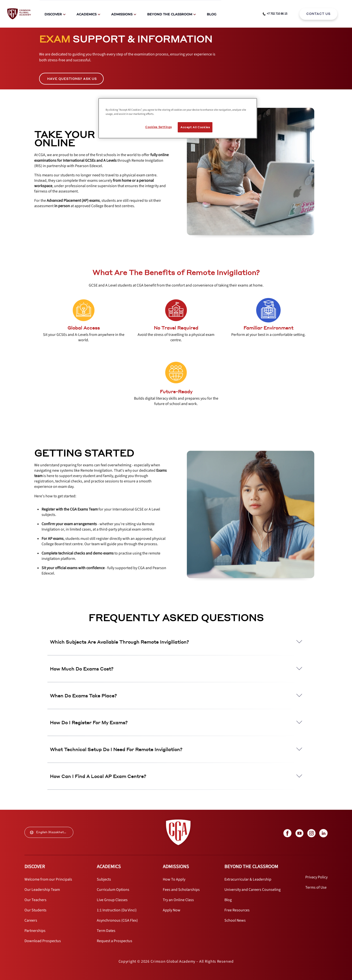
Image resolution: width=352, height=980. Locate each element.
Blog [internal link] (212, 14)
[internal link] (318, 14)
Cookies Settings (158, 127)
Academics (87, 14)
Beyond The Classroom (170, 14)
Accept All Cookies (195, 127)
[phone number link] (275, 14)
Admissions (122, 14)
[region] (178, 118)
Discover (53, 14)
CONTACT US (318, 14)
